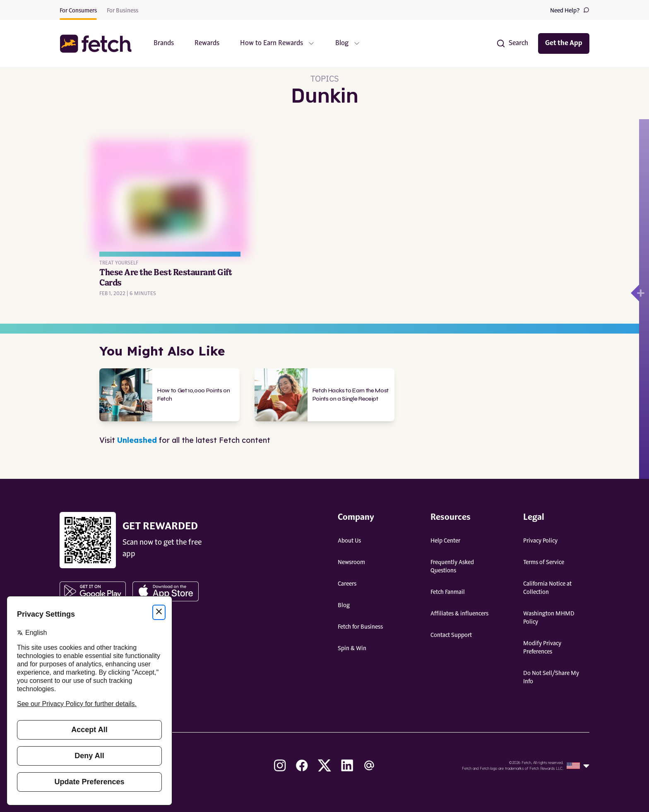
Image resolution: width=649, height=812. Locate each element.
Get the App (564, 43)
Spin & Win (352, 649)
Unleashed (137, 440)
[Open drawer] (635, 293)
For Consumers (78, 11)
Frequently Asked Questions (452, 567)
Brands (164, 43)
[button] (100, 44)
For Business (123, 11)
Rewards (207, 43)
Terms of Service (544, 562)
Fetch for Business (360, 627)
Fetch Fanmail (448, 592)
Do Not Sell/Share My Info (551, 677)
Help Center (445, 541)
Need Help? (570, 10)
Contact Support (451, 635)
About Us (349, 541)
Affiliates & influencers (459, 614)
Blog (344, 605)
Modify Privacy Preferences (542, 648)
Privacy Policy (540, 541)
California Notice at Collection (547, 588)
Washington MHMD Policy (549, 618)
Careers (347, 584)
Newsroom (351, 562)
